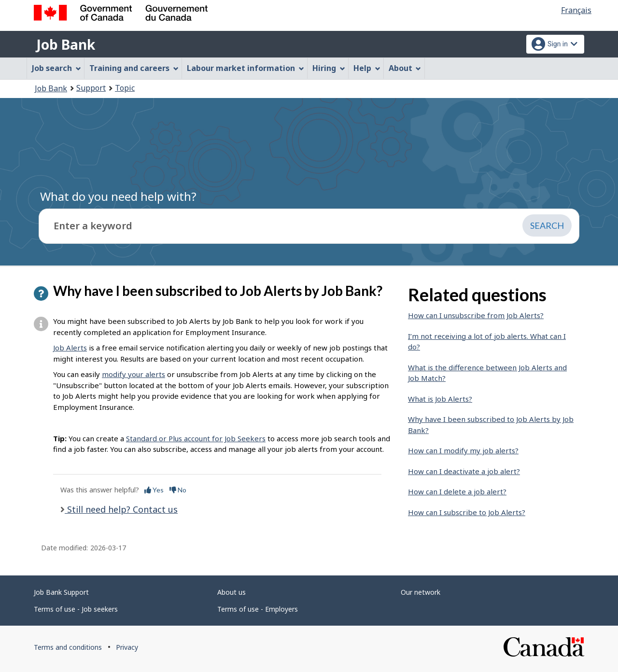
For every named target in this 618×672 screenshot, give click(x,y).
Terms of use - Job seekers (76, 609)
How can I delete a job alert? (457, 491)
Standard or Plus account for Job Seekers (196, 438)
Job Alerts (70, 348)
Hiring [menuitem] (329, 68)
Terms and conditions (68, 647)
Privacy (127, 647)
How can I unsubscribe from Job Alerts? (476, 315)
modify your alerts (133, 374)
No (178, 490)
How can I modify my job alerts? (463, 450)
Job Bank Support (61, 592)
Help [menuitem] (367, 68)
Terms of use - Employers (258, 609)
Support (91, 88)
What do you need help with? (118, 196)
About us (232, 592)
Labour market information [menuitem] (246, 68)
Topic (125, 88)
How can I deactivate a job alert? (464, 471)
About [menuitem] (405, 68)
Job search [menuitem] (56, 68)
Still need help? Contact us (121, 509)
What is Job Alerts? (440, 399)
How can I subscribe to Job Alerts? (467, 512)
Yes (154, 490)
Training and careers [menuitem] (134, 68)
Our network (421, 592)
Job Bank (66, 44)
